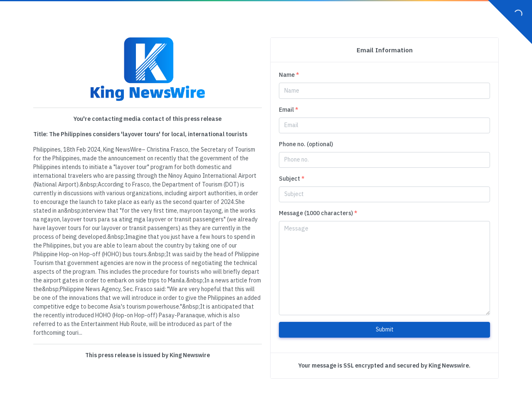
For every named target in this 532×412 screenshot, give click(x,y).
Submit (385, 329)
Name (289, 75)
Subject (292, 179)
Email (289, 110)
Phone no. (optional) (306, 144)
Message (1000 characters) (318, 213)
